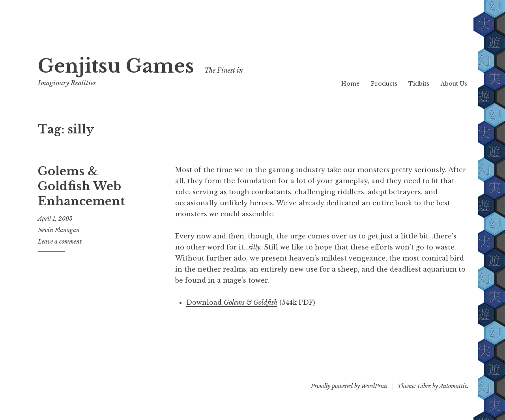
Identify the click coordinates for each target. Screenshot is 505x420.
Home (350, 84)
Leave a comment (60, 242)
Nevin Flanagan (59, 230)
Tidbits (419, 84)
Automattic (453, 386)
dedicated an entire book (369, 203)
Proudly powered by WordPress (349, 386)
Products (384, 84)
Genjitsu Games (116, 66)
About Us (454, 84)
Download (232, 302)
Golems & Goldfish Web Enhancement (81, 186)
